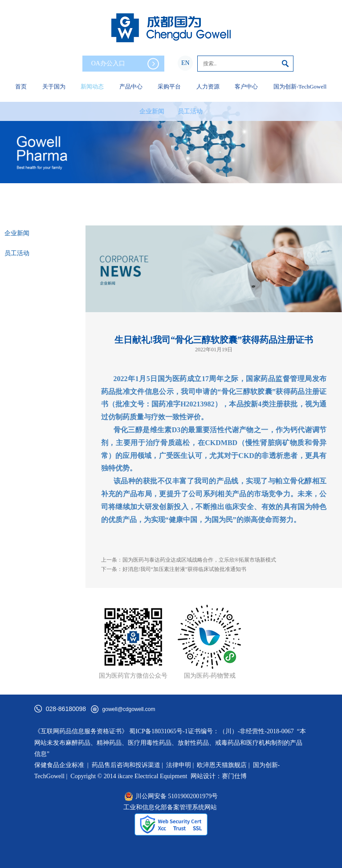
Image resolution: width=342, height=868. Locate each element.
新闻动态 (92, 86)
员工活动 (190, 111)
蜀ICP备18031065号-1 (158, 731)
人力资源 (208, 86)
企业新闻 (152, 111)
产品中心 (131, 86)
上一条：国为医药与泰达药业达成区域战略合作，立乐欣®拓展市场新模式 (189, 560)
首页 (21, 86)
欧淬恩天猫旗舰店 (222, 765)
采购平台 (169, 86)
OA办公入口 (125, 64)
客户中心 (246, 86)
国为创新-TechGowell (300, 86)
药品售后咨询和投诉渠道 (127, 765)
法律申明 (179, 765)
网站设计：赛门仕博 (219, 776)
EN (185, 63)
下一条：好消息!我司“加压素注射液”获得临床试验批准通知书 (174, 569)
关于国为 (54, 86)
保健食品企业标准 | (61, 765)
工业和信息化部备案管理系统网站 (170, 807)
